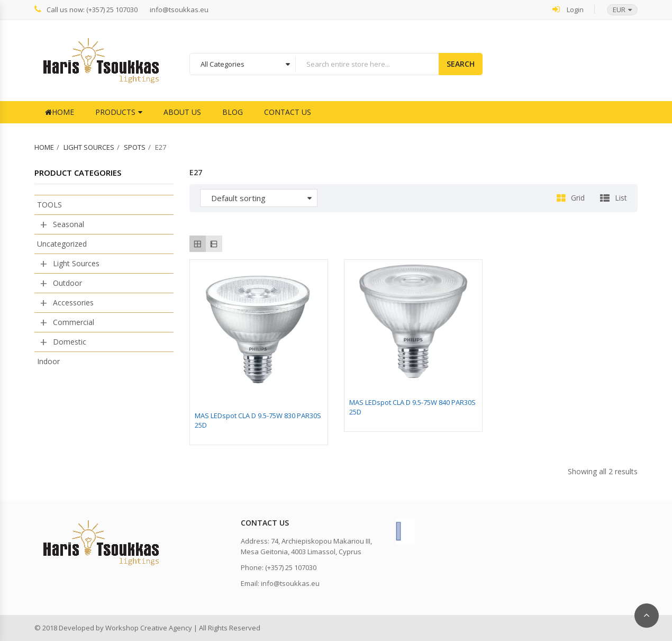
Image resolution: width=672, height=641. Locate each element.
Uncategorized (62, 244)
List (621, 198)
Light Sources (89, 147)
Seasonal (69, 224)
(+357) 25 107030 (291, 567)
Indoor (48, 361)
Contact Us (288, 112)
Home (60, 112)
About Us (182, 112)
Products (115, 112)
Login (568, 9)
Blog (233, 112)
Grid (578, 198)
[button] (617, 10)
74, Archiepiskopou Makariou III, (321, 541)
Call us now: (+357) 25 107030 (86, 9)
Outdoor (67, 283)
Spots (135, 147)
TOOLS (49, 205)
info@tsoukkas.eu (179, 10)
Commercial (74, 322)
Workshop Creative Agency (149, 628)
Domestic (70, 342)
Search (461, 64)
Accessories (73, 303)
